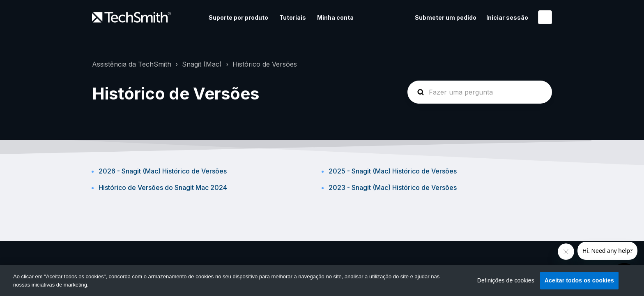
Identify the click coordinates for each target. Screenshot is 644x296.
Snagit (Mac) (202, 64)
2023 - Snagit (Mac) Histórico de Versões (393, 187)
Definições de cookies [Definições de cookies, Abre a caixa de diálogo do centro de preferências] (506, 280)
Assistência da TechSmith (132, 64)
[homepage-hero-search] (480, 92)
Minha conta (335, 17)
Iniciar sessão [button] (507, 17)
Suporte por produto (238, 17)
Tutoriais (293, 17)
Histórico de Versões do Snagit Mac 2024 (163, 187)
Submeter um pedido (446, 17)
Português (545, 17)
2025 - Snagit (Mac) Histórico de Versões (393, 171)
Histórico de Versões (265, 64)
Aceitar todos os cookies (579, 280)
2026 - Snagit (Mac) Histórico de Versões (163, 171)
